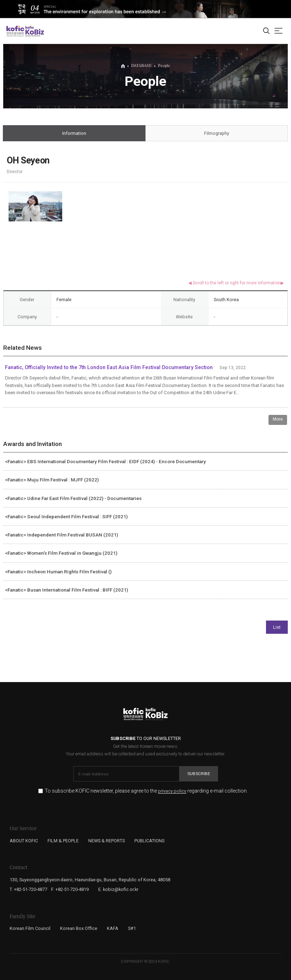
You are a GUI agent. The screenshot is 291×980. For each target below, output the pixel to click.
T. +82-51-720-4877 (28, 889)
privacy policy (172, 791)
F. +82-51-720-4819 (70, 889)
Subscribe (199, 774)
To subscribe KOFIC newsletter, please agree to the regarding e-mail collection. (146, 791)
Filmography (217, 134)
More (278, 419)
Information (74, 134)
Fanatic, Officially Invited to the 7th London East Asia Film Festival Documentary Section (109, 367)
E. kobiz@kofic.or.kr (118, 889)
